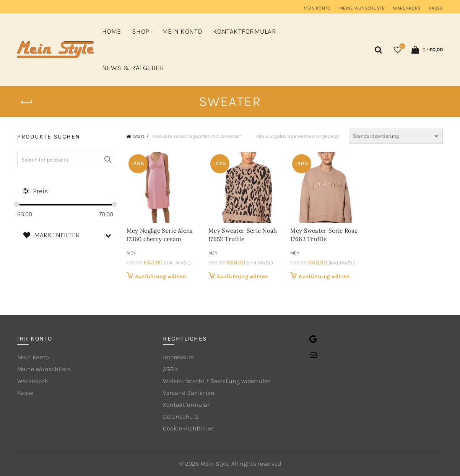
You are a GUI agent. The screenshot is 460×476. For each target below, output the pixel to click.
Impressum (179, 357)
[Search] (377, 50)
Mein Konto (317, 8)
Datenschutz (180, 416)
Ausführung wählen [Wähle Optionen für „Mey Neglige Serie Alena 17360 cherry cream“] (161, 276)
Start (139, 136)
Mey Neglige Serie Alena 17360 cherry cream (160, 235)
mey (131, 253)
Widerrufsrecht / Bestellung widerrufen (217, 381)
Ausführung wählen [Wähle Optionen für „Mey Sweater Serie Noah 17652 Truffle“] (242, 276)
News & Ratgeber (133, 68)
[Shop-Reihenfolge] (396, 136)
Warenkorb (407, 8)
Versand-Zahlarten (189, 393)
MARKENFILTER (69, 235)
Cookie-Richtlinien (189, 428)
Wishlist (401, 46)
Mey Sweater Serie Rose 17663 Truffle (324, 235)
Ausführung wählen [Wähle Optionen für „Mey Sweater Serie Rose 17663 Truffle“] (324, 276)
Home (112, 31)
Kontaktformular (245, 31)
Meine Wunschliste (362, 8)
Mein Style (215, 464)
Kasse (436, 8)
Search (107, 160)
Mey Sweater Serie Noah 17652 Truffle (243, 235)
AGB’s (171, 369)
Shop (141, 31)
